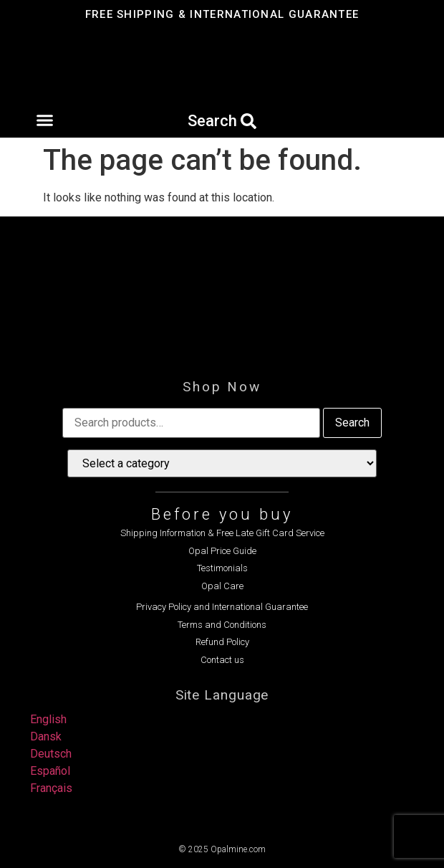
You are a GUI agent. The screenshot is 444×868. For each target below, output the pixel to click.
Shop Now (222, 387)
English (48, 719)
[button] (44, 120)
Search (352, 423)
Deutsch (51, 754)
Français (51, 788)
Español (50, 771)
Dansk (46, 736)
